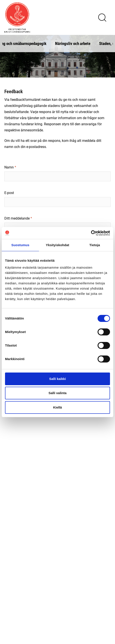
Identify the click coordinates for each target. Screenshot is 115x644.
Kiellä (57, 407)
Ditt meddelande (17, 218)
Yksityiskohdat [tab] (57, 245)
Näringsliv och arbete (73, 43)
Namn (9, 167)
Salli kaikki (58, 379)
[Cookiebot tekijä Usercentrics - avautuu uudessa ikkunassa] (91, 233)
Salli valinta (58, 393)
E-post (9, 193)
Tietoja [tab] (95, 245)
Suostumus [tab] (20, 245)
